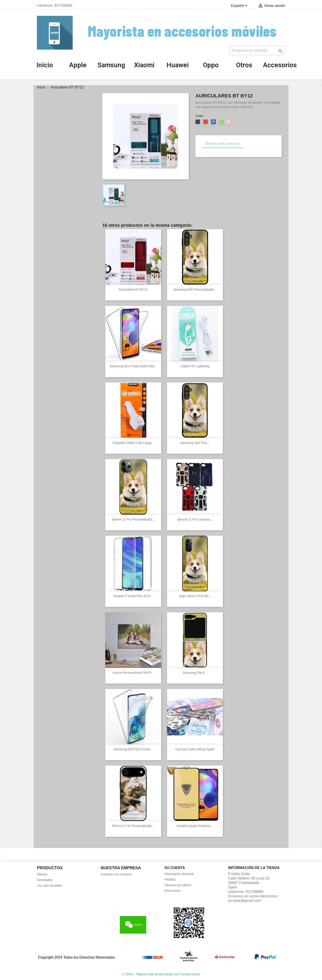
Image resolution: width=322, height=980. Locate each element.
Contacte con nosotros (116, 874)
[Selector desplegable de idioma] (240, 6)
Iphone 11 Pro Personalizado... (133, 519)
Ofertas (42, 874)
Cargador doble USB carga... (133, 443)
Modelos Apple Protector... (195, 826)
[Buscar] (257, 50)
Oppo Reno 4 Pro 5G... (195, 596)
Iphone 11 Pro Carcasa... (195, 519)
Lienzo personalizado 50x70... (133, 673)
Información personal (179, 874)
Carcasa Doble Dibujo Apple (195, 749)
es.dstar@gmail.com (244, 901)
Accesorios (280, 65)
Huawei (178, 65)
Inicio (45, 65)
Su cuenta (175, 868)
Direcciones (173, 891)
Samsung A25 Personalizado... (195, 290)
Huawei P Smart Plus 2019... (133, 596)
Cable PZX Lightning (195, 366)
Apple (78, 65)
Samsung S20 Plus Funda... (133, 749)
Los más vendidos (50, 886)
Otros (244, 65)
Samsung (111, 65)
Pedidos (170, 879)
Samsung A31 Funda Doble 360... (133, 366)
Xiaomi (144, 65)
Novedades (45, 880)
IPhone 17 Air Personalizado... (133, 826)
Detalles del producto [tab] (223, 144)
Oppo (211, 65)
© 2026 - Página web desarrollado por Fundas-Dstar (161, 974)
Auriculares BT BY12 (133, 290)
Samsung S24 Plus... (195, 443)
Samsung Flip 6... (195, 673)
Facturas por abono (178, 885)
